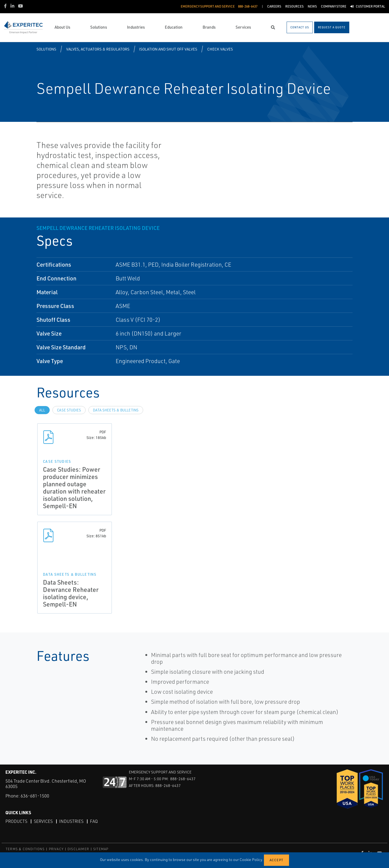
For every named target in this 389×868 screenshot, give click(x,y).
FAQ (94, 821)
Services (43, 821)
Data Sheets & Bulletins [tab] (116, 410)
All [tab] (42, 410)
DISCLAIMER (78, 849)
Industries (71, 821)
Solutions (46, 49)
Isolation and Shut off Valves (168, 49)
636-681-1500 (35, 796)
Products (16, 821)
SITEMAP (101, 849)
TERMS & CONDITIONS (25, 849)
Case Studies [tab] (69, 410)
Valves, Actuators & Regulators (98, 49)
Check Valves (220, 49)
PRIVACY (56, 849)
